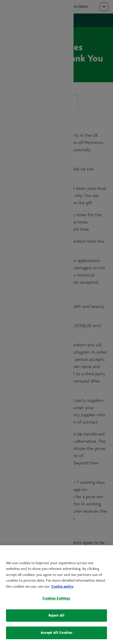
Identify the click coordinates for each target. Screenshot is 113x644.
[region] (56, 595)
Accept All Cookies (56, 633)
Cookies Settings (56, 598)
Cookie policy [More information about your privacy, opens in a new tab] (62, 586)
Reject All (56, 615)
